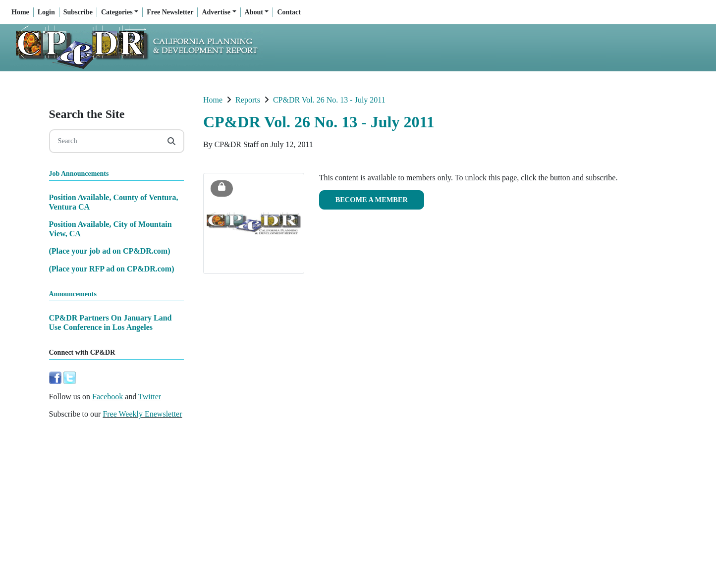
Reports (248, 100)
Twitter (150, 397)
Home (20, 12)
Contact (289, 12)
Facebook (108, 397)
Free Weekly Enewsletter (142, 414)
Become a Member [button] (372, 200)
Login (46, 12)
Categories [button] (117, 12)
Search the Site (87, 114)
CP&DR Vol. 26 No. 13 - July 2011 (329, 100)
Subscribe (78, 12)
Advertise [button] (216, 12)
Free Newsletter (170, 12)
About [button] (254, 12)
